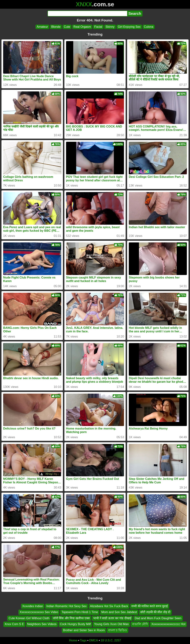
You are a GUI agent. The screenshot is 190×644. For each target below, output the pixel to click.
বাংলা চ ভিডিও (118, 630)
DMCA (94, 640)
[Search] (87, 14)
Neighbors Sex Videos (42, 624)
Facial (98, 27)
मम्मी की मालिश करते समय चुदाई (150, 606)
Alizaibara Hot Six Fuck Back (109, 606)
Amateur (42, 27)
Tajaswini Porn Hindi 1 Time (80, 612)
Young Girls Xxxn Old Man (111, 624)
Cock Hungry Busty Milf (75, 624)
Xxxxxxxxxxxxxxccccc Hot (168, 624)
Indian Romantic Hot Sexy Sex (67, 606)
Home (73, 640)
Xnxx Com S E (14, 624)
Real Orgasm (82, 27)
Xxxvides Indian (33, 606)
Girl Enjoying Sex (129, 27)
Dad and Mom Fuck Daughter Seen (158, 618)
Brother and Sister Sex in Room (84, 630)
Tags (83, 640)
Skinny (110, 27)
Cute (67, 27)
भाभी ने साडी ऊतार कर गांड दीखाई (112, 618)
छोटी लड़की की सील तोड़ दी (155, 612)
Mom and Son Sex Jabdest (119, 612)
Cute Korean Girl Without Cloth (29, 618)
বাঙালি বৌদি (140, 624)
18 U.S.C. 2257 (111, 640)
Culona (149, 27)
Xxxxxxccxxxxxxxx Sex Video (39, 612)
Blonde (56, 27)
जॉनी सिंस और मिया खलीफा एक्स (71, 618)
